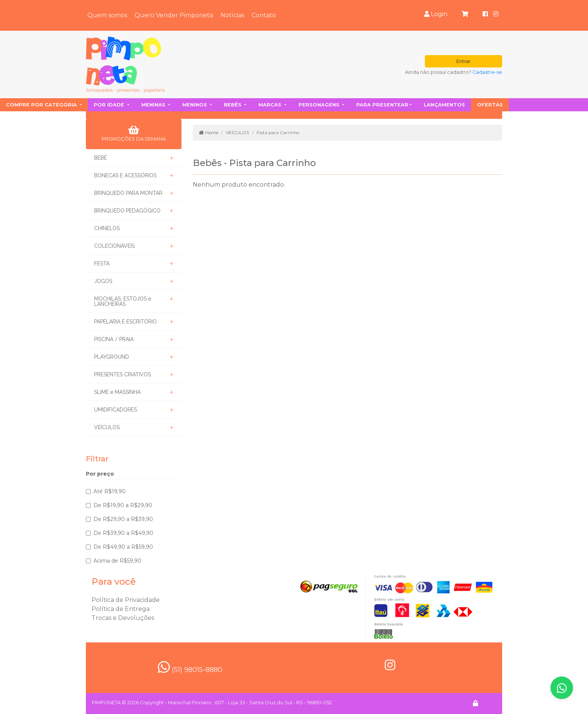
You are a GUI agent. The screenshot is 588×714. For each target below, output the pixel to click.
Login (436, 14)
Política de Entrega (121, 609)
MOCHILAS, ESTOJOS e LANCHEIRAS (123, 301)
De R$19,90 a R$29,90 (123, 505)
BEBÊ (100, 158)
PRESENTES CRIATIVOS (122, 374)
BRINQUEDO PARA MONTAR (128, 193)
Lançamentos (444, 105)
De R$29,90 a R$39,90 (123, 519)
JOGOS (103, 281)
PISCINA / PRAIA (114, 339)
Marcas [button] (271, 105)
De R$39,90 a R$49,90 (123, 533)
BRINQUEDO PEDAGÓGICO (127, 211)
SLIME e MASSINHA (117, 392)
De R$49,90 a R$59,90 (123, 547)
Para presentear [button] (382, 105)
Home (208, 132)
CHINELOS (107, 228)
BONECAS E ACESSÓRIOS (125, 175)
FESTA (102, 263)
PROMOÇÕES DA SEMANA (134, 133)
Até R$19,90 (109, 491)
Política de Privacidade (126, 600)
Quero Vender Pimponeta (174, 15)
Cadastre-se (487, 72)
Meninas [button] (154, 105)
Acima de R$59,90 (117, 561)
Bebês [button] (233, 105)
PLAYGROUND (112, 357)
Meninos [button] (195, 105)
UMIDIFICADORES (115, 410)
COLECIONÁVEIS (114, 246)
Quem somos (107, 15)
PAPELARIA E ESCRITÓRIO (125, 322)
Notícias (232, 15)
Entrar (463, 61)
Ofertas (490, 105)
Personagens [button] (320, 105)
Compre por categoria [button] (42, 105)
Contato (264, 15)
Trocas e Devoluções (123, 618)
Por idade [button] (110, 105)
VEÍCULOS (107, 427)
